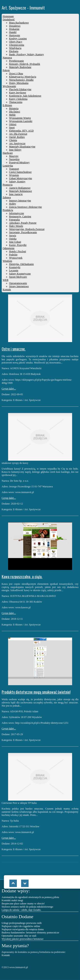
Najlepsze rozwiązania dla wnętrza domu (23, 929)
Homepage (8, 16)
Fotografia (15, 220)
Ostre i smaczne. (14, 349)
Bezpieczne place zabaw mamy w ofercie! (23, 904)
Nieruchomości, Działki (21, 80)
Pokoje (6, 70)
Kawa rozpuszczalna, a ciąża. (22, 577)
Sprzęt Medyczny (18, 277)
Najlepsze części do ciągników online (21, 926)
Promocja (8, 185)
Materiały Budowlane (20, 67)
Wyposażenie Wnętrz (20, 118)
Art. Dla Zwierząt (18, 134)
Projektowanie (17, 61)
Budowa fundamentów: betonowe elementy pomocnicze (31, 933)
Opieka (13, 239)
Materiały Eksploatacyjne (22, 147)
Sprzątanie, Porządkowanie (23, 232)
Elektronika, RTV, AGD (21, 131)
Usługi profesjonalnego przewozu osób (22, 923)
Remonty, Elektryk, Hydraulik (25, 64)
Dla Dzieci (15, 112)
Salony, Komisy (17, 182)
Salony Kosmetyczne (20, 274)
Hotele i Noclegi (18, 251)
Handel (13, 32)
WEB (6, 280)
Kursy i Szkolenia (18, 99)
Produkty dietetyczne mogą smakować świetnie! (36, 692)
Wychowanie (9, 86)
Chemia (13, 140)
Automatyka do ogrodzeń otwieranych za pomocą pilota (30, 897)
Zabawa (7, 197)
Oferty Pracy (16, 42)
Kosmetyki (15, 267)
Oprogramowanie (18, 283)
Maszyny (14, 156)
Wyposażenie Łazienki (21, 121)
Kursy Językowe (18, 93)
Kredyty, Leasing (18, 39)
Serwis (13, 236)
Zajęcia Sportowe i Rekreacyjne (26, 207)
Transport (14, 169)
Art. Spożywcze (17, 143)
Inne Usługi (15, 242)
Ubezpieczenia (17, 45)
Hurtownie (15, 35)
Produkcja (8, 210)
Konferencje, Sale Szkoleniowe (25, 96)
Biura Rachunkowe (19, 23)
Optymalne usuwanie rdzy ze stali (19, 936)
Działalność (9, 19)
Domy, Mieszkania (19, 83)
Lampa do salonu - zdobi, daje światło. (22, 910)
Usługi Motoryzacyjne (21, 178)
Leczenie (14, 270)
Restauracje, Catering (20, 216)
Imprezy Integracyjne (20, 201)
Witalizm (7, 261)
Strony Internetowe (19, 286)
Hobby (13, 204)
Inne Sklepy (15, 150)
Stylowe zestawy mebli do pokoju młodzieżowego (28, 907)
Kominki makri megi (12, 900)
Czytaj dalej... (9, 389)
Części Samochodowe (20, 172)
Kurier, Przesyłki (18, 245)
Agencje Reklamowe (20, 188)
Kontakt (7, 290)
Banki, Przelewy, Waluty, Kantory (27, 54)
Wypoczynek (16, 258)
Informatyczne (17, 213)
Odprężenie (9, 248)
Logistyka (8, 166)
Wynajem (14, 175)
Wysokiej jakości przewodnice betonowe (23, 939)
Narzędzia (14, 159)
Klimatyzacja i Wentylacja (23, 77)
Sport (12, 128)
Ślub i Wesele (16, 226)
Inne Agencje (16, 194)
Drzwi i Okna (16, 73)
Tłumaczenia (16, 102)
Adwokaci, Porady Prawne (23, 223)
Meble (12, 115)
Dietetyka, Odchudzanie (22, 264)
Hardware (8, 153)
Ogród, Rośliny (17, 137)
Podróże (13, 255)
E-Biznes (7, 105)
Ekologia (14, 51)
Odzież (13, 124)
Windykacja (15, 48)
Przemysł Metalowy (19, 162)
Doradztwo (15, 26)
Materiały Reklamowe (21, 191)
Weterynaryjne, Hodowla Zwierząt (27, 229)
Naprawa (7, 58)
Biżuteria (14, 108)
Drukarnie (14, 29)
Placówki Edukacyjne (20, 89)
